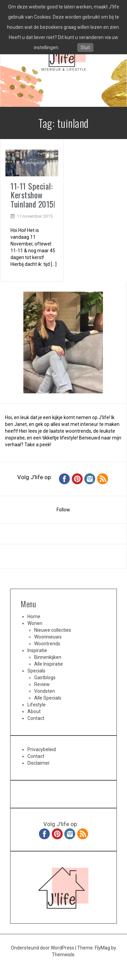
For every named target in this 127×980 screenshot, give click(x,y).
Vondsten (45, 691)
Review (42, 684)
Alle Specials (48, 698)
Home (34, 616)
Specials (36, 671)
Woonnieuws (48, 637)
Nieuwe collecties (53, 630)
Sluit (85, 47)
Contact (36, 718)
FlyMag (102, 948)
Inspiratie (37, 650)
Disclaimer (39, 763)
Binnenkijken (48, 657)
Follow (63, 510)
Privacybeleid (42, 749)
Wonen (35, 623)
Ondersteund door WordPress (43, 948)
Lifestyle (37, 705)
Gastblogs (45, 678)
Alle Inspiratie (49, 664)
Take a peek (37, 445)
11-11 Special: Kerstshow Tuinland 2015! (33, 195)
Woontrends (47, 644)
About (34, 711)
